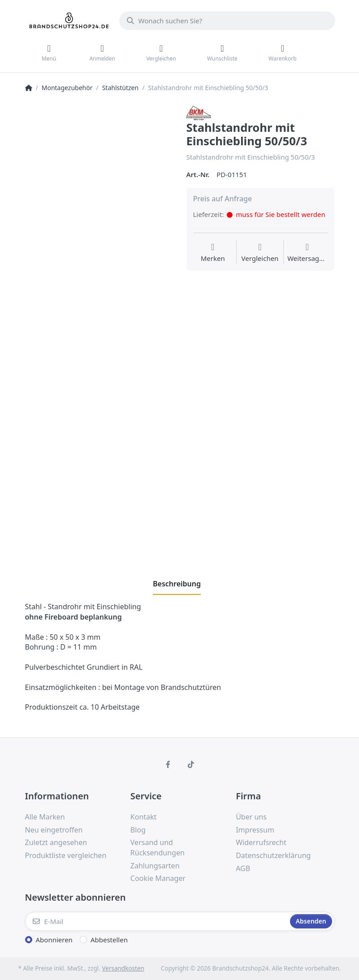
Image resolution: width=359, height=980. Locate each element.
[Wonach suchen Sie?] (227, 21)
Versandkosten (123, 968)
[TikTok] (191, 764)
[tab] (177, 584)
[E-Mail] (157, 921)
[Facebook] (168, 764)
